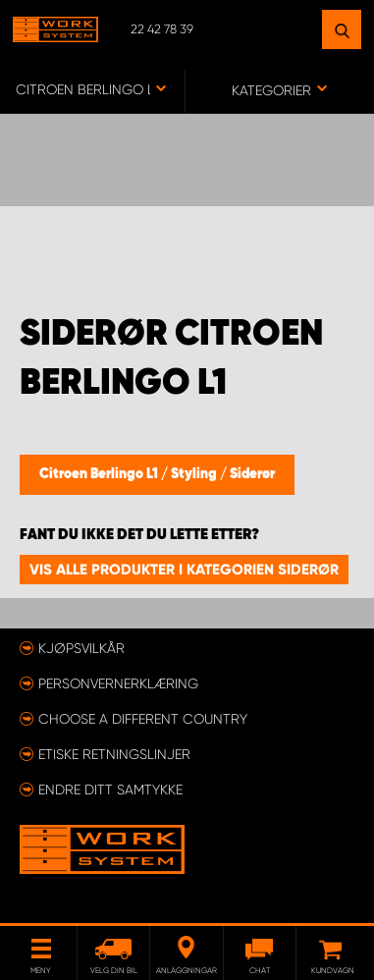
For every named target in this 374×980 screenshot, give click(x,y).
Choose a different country (143, 719)
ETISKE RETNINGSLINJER (114, 754)
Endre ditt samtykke (110, 789)
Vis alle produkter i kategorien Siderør (184, 570)
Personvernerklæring (118, 683)
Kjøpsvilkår (81, 648)
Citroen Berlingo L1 (100, 474)
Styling (195, 474)
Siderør (252, 474)
